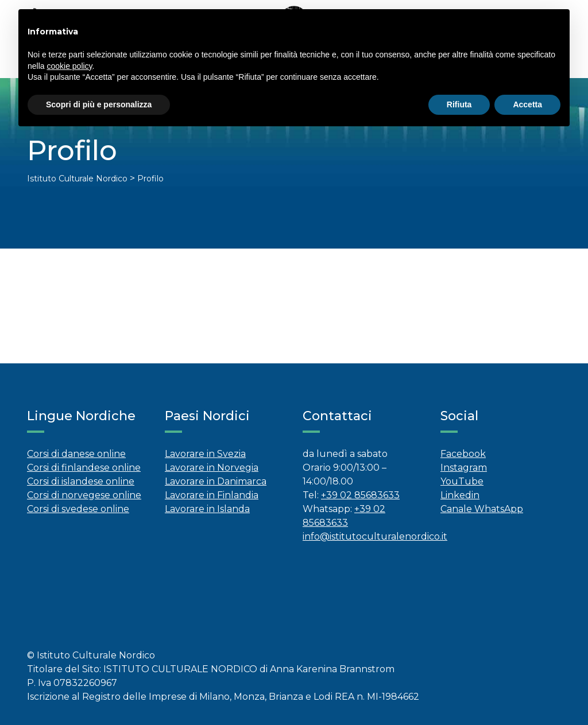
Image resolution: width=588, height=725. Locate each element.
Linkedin (460, 495)
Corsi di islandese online (81, 481)
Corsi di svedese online (78, 509)
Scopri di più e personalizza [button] (99, 104)
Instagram (464, 468)
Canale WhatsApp (482, 509)
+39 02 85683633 (360, 495)
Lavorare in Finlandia (212, 495)
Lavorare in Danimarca (216, 481)
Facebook (463, 454)
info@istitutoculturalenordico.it (375, 536)
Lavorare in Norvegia (212, 468)
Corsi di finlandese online (84, 468)
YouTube (462, 481)
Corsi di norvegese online (84, 495)
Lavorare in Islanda (207, 509)
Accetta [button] (527, 104)
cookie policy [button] (69, 66)
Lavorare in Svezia (205, 454)
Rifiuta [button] (459, 104)
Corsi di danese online (76, 454)
